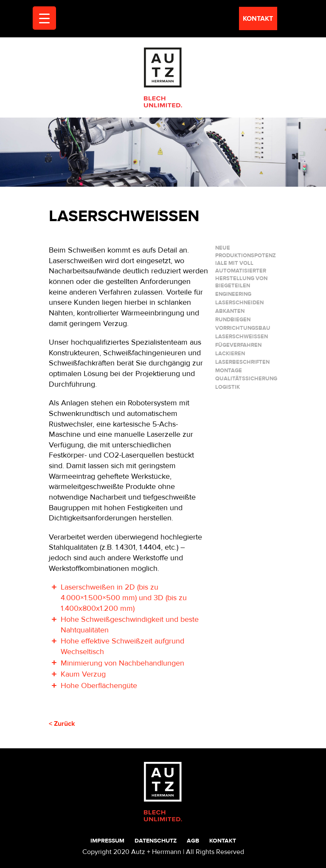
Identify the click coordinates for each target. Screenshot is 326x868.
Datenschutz (156, 841)
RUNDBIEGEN (233, 320)
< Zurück (62, 724)
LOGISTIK (228, 387)
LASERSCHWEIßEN (242, 337)
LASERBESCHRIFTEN (242, 362)
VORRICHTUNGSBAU (243, 328)
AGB (193, 841)
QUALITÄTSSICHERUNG (246, 379)
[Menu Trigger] (44, 18)
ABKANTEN (230, 311)
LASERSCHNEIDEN (239, 303)
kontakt (258, 19)
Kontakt (223, 841)
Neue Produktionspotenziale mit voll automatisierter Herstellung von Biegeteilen (246, 267)
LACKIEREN (230, 354)
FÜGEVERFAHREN (238, 345)
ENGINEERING (233, 294)
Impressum (107, 841)
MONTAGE (229, 371)
